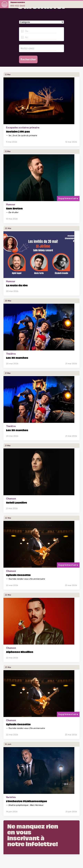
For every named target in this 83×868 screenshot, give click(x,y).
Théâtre (11, 354)
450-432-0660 (18, 6)
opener (79, 5)
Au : (27, 37)
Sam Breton (14, 208)
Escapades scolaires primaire (23, 127)
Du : (27, 31)
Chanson (11, 499)
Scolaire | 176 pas (18, 131)
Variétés (11, 797)
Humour (11, 204)
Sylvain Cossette (18, 575)
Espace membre (18, 2)
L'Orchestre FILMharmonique (27, 801)
